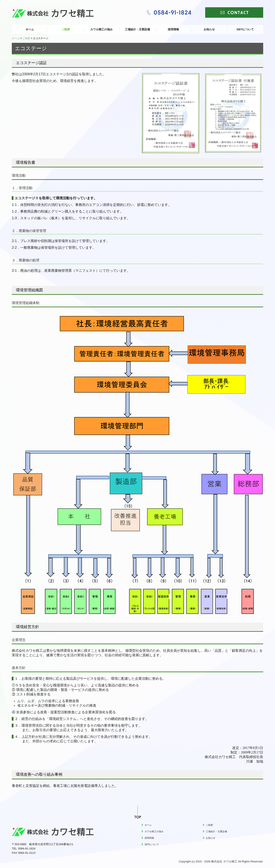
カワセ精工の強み (101, 29)
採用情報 (173, 29)
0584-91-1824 (27, 849)
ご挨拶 (66, 29)
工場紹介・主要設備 (137, 29)
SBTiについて (245, 29)
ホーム (30, 29)
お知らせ (209, 29)
